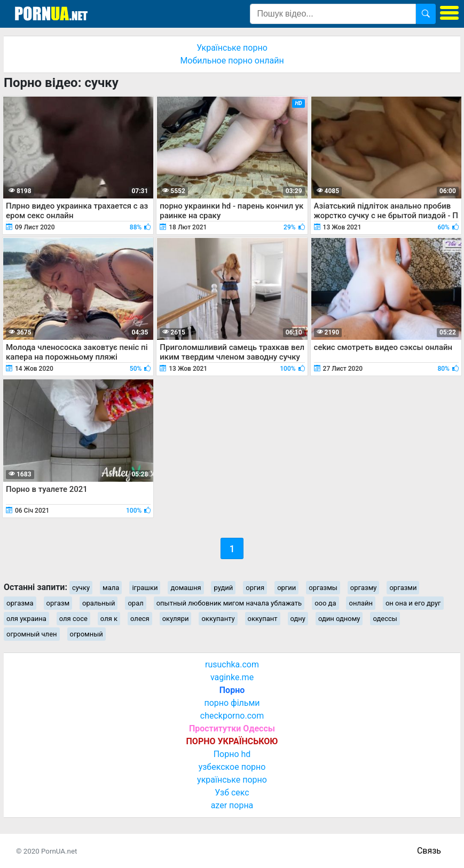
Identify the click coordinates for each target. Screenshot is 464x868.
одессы (385, 619)
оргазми (403, 588)
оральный (99, 603)
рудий (223, 588)
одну (298, 619)
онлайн (361, 603)
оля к (109, 619)
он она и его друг (413, 603)
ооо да (325, 603)
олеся (140, 619)
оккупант (263, 619)
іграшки (145, 588)
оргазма (20, 603)
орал (135, 603)
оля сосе (73, 619)
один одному (339, 619)
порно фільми (232, 703)
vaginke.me (232, 677)
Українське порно (232, 48)
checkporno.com (232, 716)
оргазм (58, 603)
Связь (429, 851)
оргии (286, 588)
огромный (86, 634)
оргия (255, 588)
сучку (81, 588)
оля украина (26, 619)
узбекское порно (232, 767)
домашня (186, 588)
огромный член (32, 634)
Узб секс (232, 793)
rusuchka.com (232, 664)
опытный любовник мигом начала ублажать (229, 603)
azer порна (232, 805)
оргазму (364, 588)
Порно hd (232, 754)
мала (111, 588)
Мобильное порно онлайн (232, 61)
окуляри (176, 619)
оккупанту (218, 619)
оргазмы (323, 588)
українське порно (232, 780)
